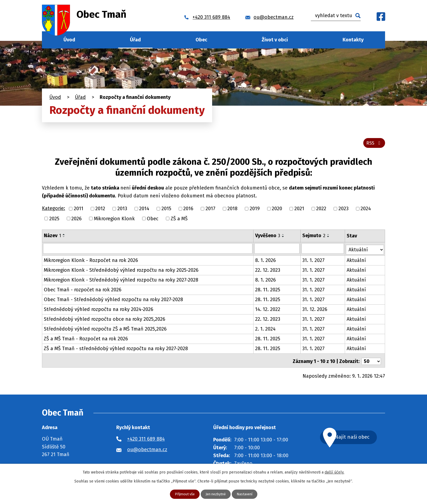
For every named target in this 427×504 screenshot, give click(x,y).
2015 (166, 210)
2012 (100, 210)
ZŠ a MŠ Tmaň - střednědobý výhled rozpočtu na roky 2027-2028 (116, 349)
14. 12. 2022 (268, 310)
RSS (374, 144)
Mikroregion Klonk (114, 220)
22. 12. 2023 (268, 271)
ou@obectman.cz (147, 448)
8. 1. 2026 (266, 261)
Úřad (135, 40)
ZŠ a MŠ (179, 220)
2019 (255, 210)
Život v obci (275, 40)
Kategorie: (54, 210)
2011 (79, 210)
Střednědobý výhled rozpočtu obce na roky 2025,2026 (105, 320)
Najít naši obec (359, 437)
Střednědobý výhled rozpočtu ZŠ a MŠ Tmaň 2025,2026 (105, 329)
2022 (321, 210)
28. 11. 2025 (268, 290)
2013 (122, 210)
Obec (201, 40)
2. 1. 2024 (266, 329)
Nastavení (247, 494)
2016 (188, 210)
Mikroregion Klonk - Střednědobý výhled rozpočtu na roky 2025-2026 (121, 271)
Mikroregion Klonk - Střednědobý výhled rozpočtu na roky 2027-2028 (121, 280)
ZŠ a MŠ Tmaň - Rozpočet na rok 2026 (86, 339)
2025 (54, 220)
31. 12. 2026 (315, 310)
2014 (144, 210)
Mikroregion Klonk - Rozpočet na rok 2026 (91, 261)
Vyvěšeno (268, 237)
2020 (277, 210)
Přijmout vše (183, 494)
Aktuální (357, 261)
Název (52, 237)
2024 (366, 210)
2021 (299, 210)
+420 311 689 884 (146, 438)
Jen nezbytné (216, 494)
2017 (211, 210)
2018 (232, 210)
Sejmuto (314, 237)
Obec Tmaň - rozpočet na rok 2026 (83, 290)
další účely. (334, 472)
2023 (344, 210)
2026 (77, 220)
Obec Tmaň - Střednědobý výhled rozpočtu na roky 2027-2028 (113, 300)
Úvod (69, 40)
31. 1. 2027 (314, 261)
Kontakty (353, 40)
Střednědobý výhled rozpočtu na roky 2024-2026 (99, 310)
